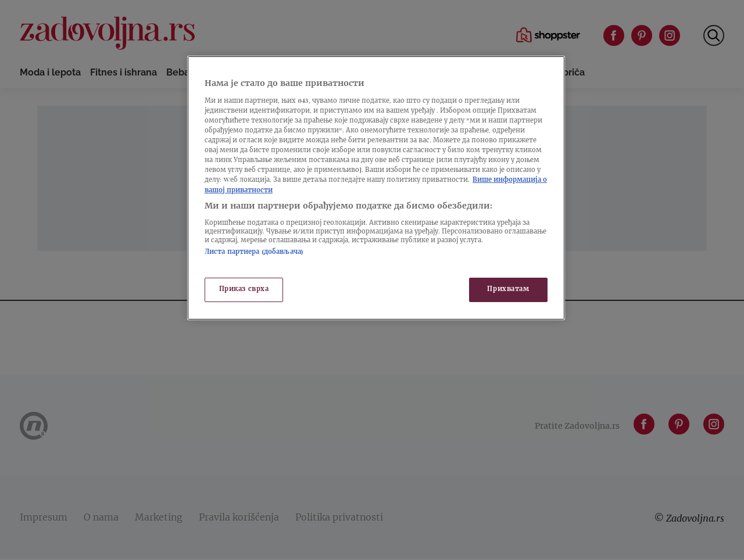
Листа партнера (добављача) (254, 252)
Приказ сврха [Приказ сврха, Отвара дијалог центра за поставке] (244, 290)
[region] (376, 188)
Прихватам (508, 290)
